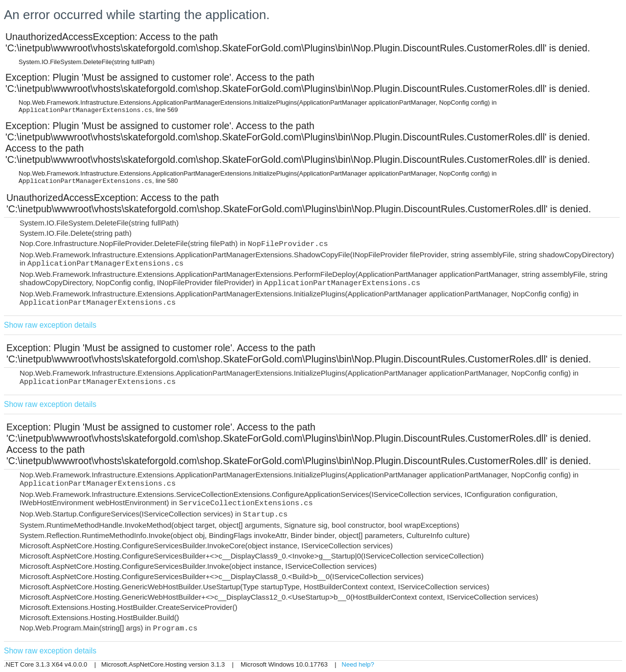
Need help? (358, 664)
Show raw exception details (50, 325)
